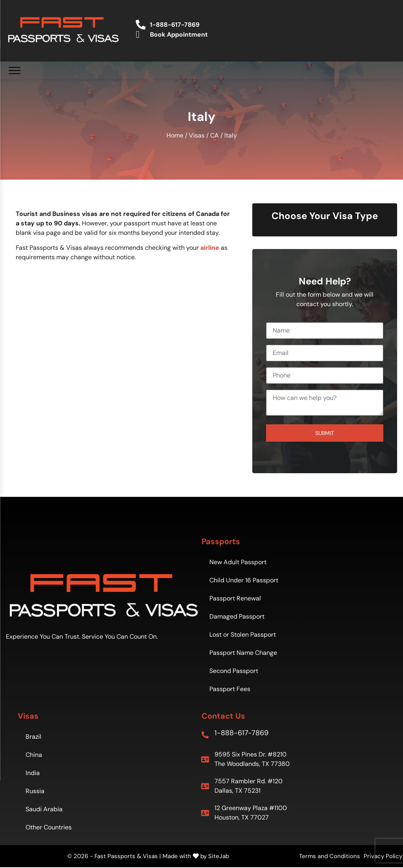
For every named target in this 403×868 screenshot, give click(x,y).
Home (175, 135)
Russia (35, 791)
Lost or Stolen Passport (243, 635)
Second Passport (234, 671)
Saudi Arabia (44, 809)
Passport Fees (230, 689)
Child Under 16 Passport (244, 580)
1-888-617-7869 (241, 733)
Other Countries (49, 827)
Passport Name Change (243, 653)
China (34, 755)
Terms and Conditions (330, 856)
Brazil (33, 737)
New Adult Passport (238, 562)
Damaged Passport (237, 616)
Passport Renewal (235, 598)
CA (214, 135)
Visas (197, 135)
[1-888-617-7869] (205, 735)
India (33, 773)
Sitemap (202, 830)
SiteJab (219, 856)
